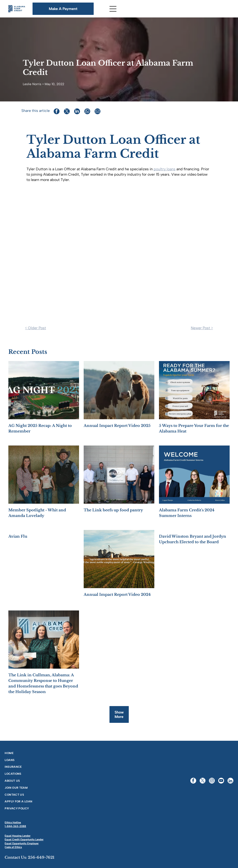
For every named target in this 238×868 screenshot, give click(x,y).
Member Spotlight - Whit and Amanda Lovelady (37, 513)
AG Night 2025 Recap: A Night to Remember (40, 428)
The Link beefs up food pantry (113, 510)
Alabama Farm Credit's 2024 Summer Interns (187, 513)
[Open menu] (113, 9)
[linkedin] (230, 781)
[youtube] (221, 781)
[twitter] (203, 781)
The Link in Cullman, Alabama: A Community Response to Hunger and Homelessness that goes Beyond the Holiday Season (43, 683)
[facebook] (193, 781)
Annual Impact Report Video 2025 (117, 426)
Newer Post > (202, 328)
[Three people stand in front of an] (44, 640)
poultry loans (165, 169)
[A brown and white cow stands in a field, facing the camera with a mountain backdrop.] (119, 390)
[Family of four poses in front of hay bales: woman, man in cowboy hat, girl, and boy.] (44, 475)
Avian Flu (18, 536)
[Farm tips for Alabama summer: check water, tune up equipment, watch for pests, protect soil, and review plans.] (194, 390)
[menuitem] (60, 753)
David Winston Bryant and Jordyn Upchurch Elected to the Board (193, 539)
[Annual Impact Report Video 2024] (119, 559)
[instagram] (212, 781)
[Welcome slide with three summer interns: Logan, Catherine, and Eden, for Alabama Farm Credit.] (194, 475)
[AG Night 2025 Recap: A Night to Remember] (44, 390)
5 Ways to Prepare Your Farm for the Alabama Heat (194, 428)
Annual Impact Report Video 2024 (117, 594)
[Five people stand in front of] (119, 475)
